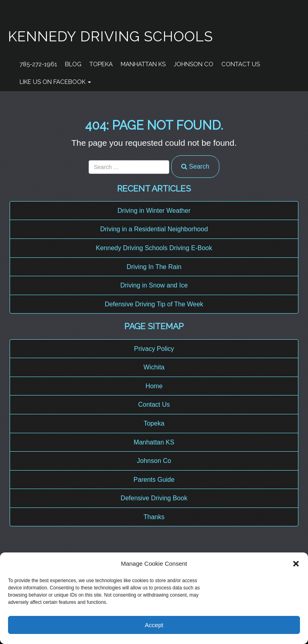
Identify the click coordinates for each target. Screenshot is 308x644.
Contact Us (241, 64)
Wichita (154, 367)
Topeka (101, 64)
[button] (296, 564)
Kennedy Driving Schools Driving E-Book (154, 248)
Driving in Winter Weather (154, 211)
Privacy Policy (154, 349)
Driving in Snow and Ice (154, 285)
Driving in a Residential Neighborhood (154, 229)
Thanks (154, 517)
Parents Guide (154, 480)
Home (154, 386)
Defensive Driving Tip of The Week (154, 304)
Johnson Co (194, 64)
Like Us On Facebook (55, 82)
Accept (154, 625)
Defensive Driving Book (154, 498)
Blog (73, 64)
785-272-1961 (38, 64)
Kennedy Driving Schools (110, 36)
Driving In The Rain (154, 267)
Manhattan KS (143, 64)
